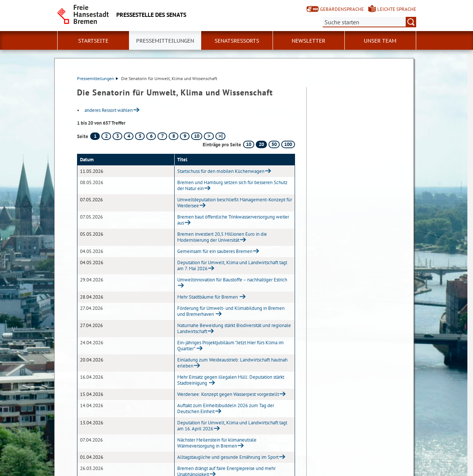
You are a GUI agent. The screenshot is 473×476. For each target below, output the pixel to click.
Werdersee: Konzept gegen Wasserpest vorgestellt (228, 394)
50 (274, 144)
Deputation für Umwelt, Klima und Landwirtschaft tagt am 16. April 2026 (232, 426)
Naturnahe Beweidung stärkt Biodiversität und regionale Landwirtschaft (234, 328)
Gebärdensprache (342, 9)
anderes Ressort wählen (109, 110)
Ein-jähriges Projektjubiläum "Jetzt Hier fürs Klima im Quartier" (231, 346)
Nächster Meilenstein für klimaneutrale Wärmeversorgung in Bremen (217, 443)
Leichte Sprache (397, 9)
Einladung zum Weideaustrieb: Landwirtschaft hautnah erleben (232, 363)
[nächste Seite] (209, 136)
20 (261, 144)
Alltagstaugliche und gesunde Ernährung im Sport (228, 457)
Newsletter (308, 41)
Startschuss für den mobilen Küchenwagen (221, 171)
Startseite (93, 41)
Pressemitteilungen (98, 78)
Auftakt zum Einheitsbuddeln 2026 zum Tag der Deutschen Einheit (226, 408)
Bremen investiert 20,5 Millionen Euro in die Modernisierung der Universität (222, 237)
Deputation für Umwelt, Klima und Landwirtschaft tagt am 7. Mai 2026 (232, 266)
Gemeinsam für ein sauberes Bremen (215, 251)
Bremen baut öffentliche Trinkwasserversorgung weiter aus (233, 220)
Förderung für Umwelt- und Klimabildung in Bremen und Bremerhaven (231, 311)
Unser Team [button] (380, 41)
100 (288, 144)
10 (197, 136)
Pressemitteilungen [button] (165, 41)
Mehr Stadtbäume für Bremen (208, 297)
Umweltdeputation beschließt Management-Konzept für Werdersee (235, 203)
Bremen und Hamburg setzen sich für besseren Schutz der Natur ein (232, 185)
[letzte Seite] (220, 136)
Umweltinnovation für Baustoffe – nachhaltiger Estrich (232, 280)
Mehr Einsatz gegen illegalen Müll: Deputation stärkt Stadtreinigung (231, 380)
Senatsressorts (237, 41)
